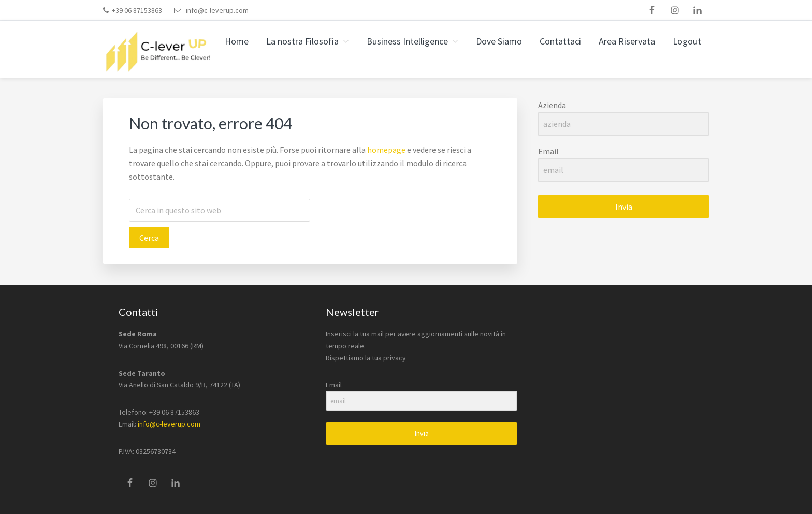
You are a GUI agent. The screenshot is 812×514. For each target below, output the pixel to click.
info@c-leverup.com (217, 10)
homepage (386, 150)
